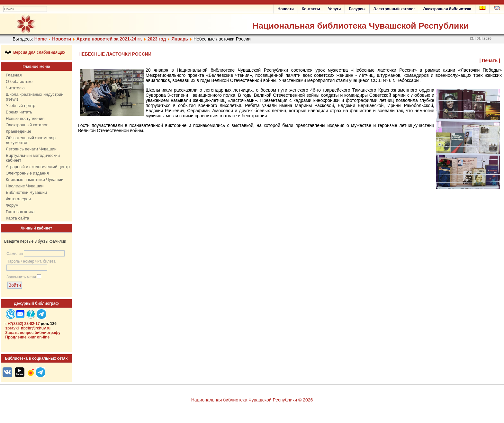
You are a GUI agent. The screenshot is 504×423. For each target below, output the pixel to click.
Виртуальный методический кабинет (33, 158)
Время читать (19, 112)
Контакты (311, 9)
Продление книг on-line (27, 337)
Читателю (15, 88)
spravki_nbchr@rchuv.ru (28, 328)
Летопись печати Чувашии (31, 149)
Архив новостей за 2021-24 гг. (109, 39)
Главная (14, 75)
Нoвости (62, 39)
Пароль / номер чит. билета (31, 261)
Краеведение (18, 131)
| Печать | (490, 60)
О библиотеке (19, 81)
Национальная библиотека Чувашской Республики (360, 26)
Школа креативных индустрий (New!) (35, 97)
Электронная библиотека (447, 9)
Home (41, 39)
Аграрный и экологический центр (38, 167)
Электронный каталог (394, 9)
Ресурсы (357, 9)
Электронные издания (27, 173)
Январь (180, 39)
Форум (12, 205)
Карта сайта (17, 218)
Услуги (334, 9)
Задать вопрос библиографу (33, 333)
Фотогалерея (18, 199)
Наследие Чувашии (25, 186)
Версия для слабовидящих (35, 52)
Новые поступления (25, 118)
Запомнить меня (21, 277)
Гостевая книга (20, 212)
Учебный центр (21, 106)
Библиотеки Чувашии (26, 192)
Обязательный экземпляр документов (31, 140)
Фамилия (15, 254)
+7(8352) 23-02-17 (24, 324)
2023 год (157, 39)
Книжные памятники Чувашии (35, 180)
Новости (286, 9)
